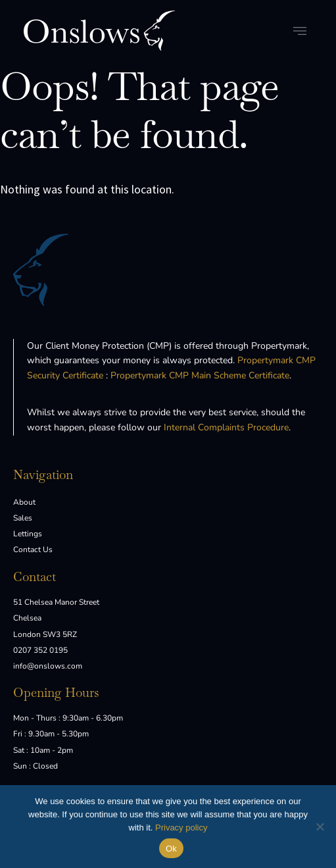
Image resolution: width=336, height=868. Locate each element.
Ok (171, 849)
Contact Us (33, 549)
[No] (320, 827)
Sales (23, 518)
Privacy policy (181, 828)
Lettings (28, 534)
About (24, 502)
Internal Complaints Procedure (226, 427)
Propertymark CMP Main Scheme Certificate (200, 375)
